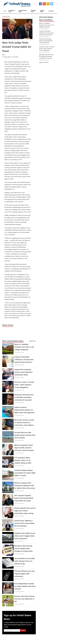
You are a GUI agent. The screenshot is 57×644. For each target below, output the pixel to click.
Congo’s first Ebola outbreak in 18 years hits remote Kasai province (24, 360)
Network (51, 11)
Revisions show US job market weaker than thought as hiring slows (23, 548)
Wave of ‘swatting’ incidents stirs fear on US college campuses (24, 347)
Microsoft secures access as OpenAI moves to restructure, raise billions (24, 423)
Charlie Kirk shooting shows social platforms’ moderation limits (24, 372)
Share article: (8, 325)
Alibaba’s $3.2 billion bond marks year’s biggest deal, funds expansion (25, 536)
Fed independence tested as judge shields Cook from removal (25, 586)
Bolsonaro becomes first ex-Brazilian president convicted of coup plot (24, 397)
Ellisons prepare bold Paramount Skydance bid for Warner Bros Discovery (25, 486)
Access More (32, 341)
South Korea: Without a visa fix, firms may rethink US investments (24, 523)
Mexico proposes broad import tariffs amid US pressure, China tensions (24, 448)
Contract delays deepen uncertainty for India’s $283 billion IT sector (25, 473)
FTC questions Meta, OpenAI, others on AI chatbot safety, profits (23, 460)
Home (5, 11)
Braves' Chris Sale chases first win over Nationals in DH (24, 599)
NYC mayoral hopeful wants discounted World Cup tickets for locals (24, 498)
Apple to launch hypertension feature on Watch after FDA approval (24, 410)
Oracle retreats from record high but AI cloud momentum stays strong (25, 511)
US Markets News (12, 11)
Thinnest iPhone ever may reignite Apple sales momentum (24, 574)
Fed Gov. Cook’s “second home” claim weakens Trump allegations (24, 385)
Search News (42, 11)
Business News (34, 11)
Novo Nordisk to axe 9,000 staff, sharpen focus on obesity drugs (24, 561)
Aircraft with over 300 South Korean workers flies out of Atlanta (25, 435)
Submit (23, 630)
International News (23, 11)
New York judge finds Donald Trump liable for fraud (17, 47)
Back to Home (6, 16)
